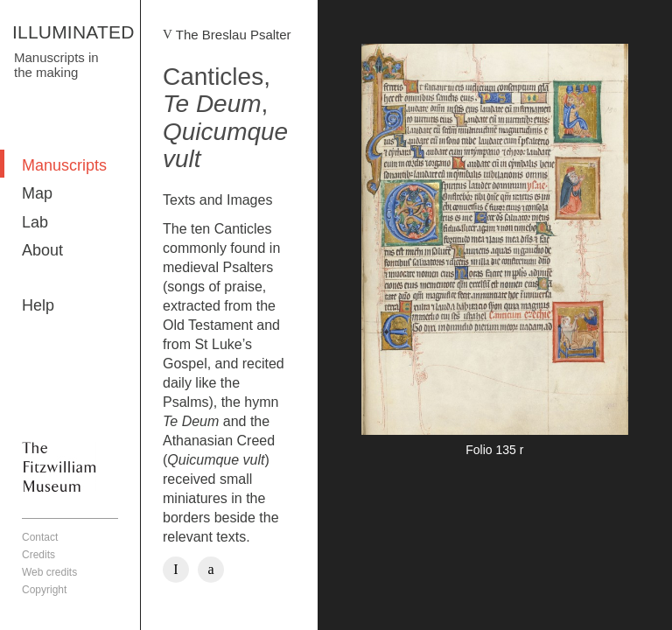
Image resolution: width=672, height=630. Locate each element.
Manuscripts (64, 165)
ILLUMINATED (73, 32)
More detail (495, 253)
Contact (40, 537)
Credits (38, 555)
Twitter (211, 570)
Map (37, 193)
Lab (35, 222)
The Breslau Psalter (234, 35)
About (42, 250)
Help (38, 305)
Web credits (49, 572)
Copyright (44, 590)
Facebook (176, 570)
